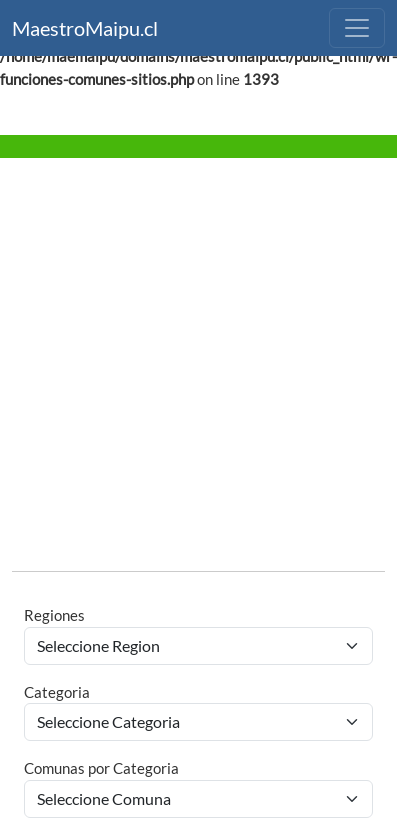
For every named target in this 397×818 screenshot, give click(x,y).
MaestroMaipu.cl (85, 28)
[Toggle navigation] (357, 28)
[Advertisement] (187, 367)
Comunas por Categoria (101, 768)
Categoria (57, 692)
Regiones (54, 615)
